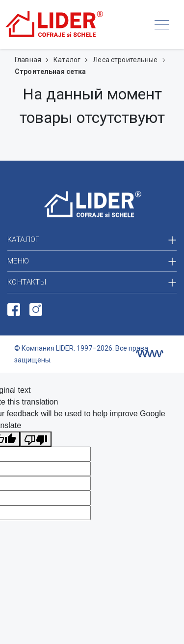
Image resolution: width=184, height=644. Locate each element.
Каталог (68, 60)
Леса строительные (126, 60)
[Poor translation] (36, 439)
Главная (29, 60)
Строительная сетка (51, 72)
